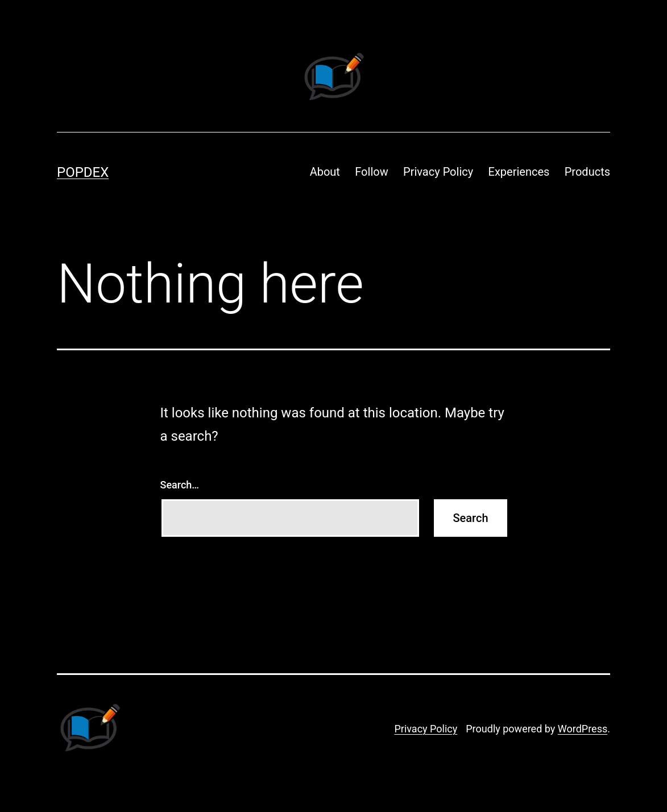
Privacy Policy (438, 172)
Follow (371, 172)
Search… (180, 485)
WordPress (583, 729)
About (325, 172)
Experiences (519, 172)
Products (587, 172)
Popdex (83, 172)
